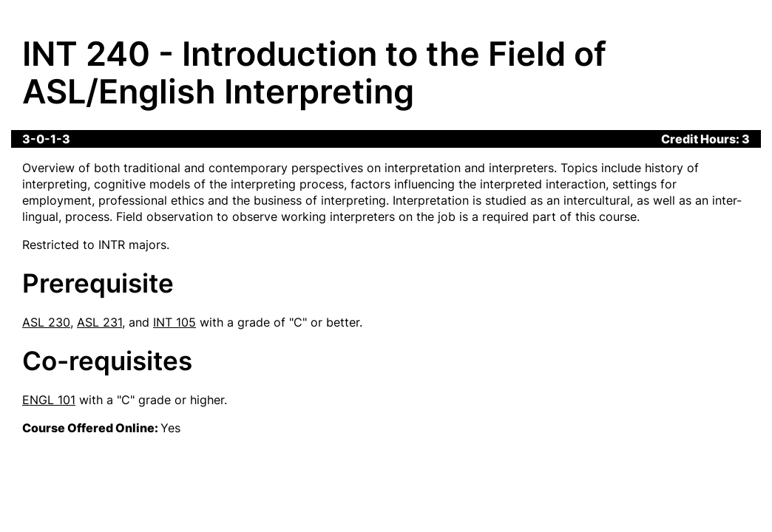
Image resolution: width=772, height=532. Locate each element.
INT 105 (175, 322)
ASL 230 (46, 322)
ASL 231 (99, 322)
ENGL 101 (49, 400)
